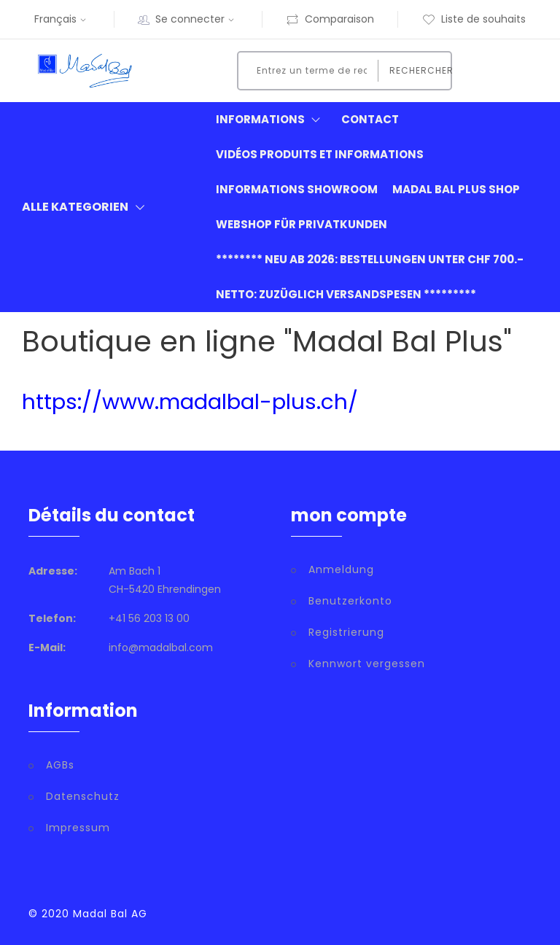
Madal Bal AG (110, 914)
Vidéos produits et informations (320, 154)
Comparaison (330, 19)
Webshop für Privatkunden (302, 224)
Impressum (78, 828)
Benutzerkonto (350, 601)
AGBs (60, 765)
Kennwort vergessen (367, 664)
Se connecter (197, 19)
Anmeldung (341, 569)
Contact (370, 119)
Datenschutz (83, 796)
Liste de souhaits (474, 19)
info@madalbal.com (161, 647)
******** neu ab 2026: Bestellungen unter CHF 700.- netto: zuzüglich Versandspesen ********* (370, 277)
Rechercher (416, 70)
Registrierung (346, 632)
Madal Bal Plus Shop (456, 189)
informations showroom (297, 189)
